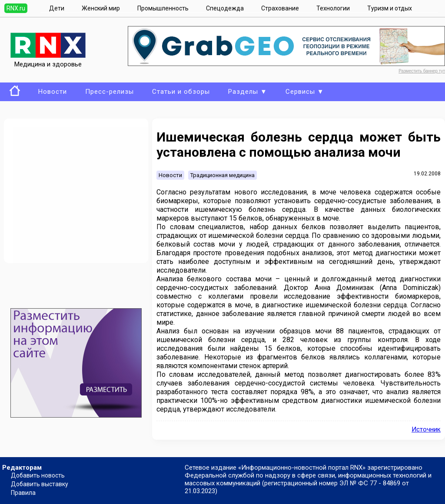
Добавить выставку (40, 484)
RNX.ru (16, 8)
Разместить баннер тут (422, 71)
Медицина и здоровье (48, 60)
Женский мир (101, 8)
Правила (23, 493)
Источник (426, 429)
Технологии (333, 8)
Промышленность (163, 8)
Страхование (280, 8)
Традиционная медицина (222, 175)
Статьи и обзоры (181, 92)
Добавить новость (38, 475)
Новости (53, 92)
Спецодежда (225, 8)
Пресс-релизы (110, 92)
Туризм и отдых (390, 8)
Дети (57, 8)
